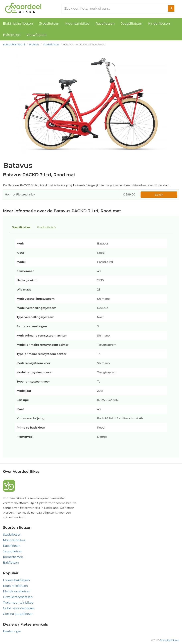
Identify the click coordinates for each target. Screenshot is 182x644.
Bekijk (159, 195)
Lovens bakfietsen (16, 580)
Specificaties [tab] (21, 227)
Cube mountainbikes (19, 608)
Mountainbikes (77, 24)
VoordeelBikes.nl (14, 44)
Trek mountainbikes (18, 602)
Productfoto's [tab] (46, 227)
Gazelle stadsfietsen (18, 597)
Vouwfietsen (37, 35)
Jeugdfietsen (131, 24)
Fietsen (34, 44)
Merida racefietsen (17, 591)
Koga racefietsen (15, 586)
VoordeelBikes (170, 640)
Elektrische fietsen (18, 24)
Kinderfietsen (159, 24)
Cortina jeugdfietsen (18, 614)
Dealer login (12, 631)
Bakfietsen (12, 35)
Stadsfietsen (49, 24)
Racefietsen (105, 24)
